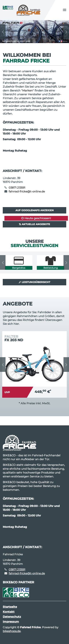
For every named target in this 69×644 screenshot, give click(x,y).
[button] (65, 10)
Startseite (10, 607)
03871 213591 (17, 188)
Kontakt (9, 612)
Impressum (11, 622)
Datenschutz (12, 617)
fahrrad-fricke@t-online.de (27, 191)
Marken (28, 90)
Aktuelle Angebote (34, 224)
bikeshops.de (12, 631)
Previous (3, 32)
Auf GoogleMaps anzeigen (35, 210)
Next (66, 32)
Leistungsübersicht (34, 282)
